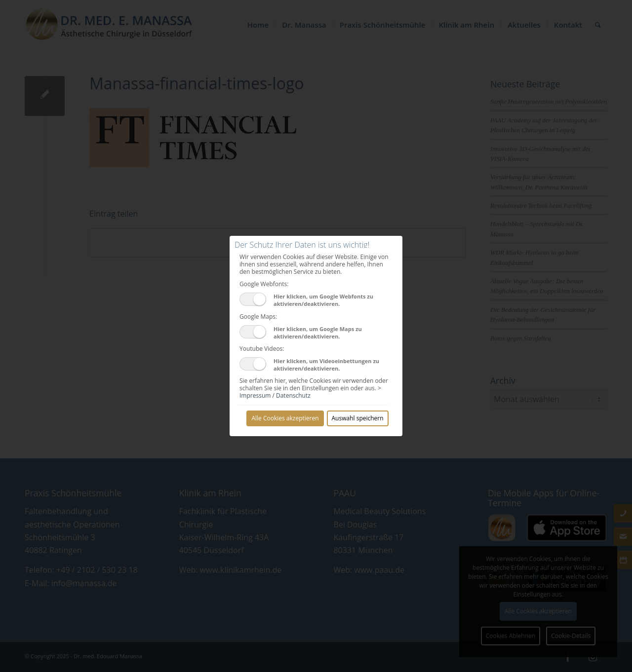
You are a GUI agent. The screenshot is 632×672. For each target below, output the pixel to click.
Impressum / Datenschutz (275, 395)
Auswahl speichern (358, 418)
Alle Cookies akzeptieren (285, 418)
